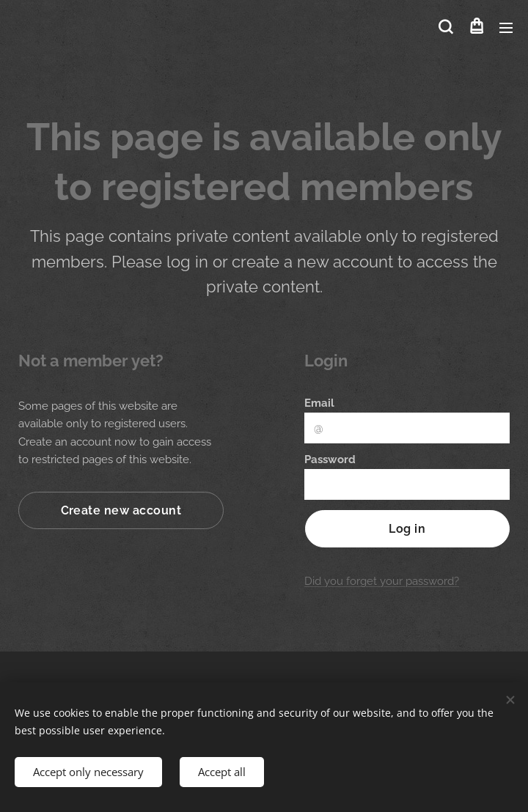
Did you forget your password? (382, 581)
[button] (445, 27)
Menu (506, 28)
